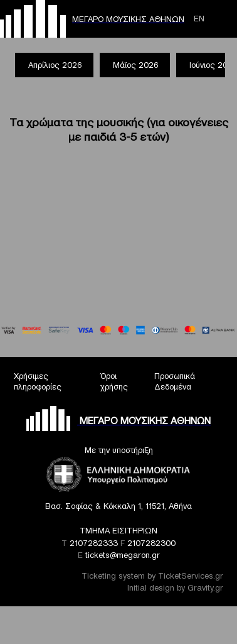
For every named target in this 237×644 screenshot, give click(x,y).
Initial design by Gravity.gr (175, 588)
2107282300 (151, 543)
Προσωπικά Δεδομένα (175, 381)
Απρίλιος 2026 (55, 65)
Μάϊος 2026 (135, 65)
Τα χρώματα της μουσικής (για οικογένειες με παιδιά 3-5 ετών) (119, 129)
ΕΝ (199, 19)
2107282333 (94, 543)
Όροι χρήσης (114, 381)
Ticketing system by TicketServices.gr (152, 576)
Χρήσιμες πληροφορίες (38, 381)
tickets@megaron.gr (123, 555)
